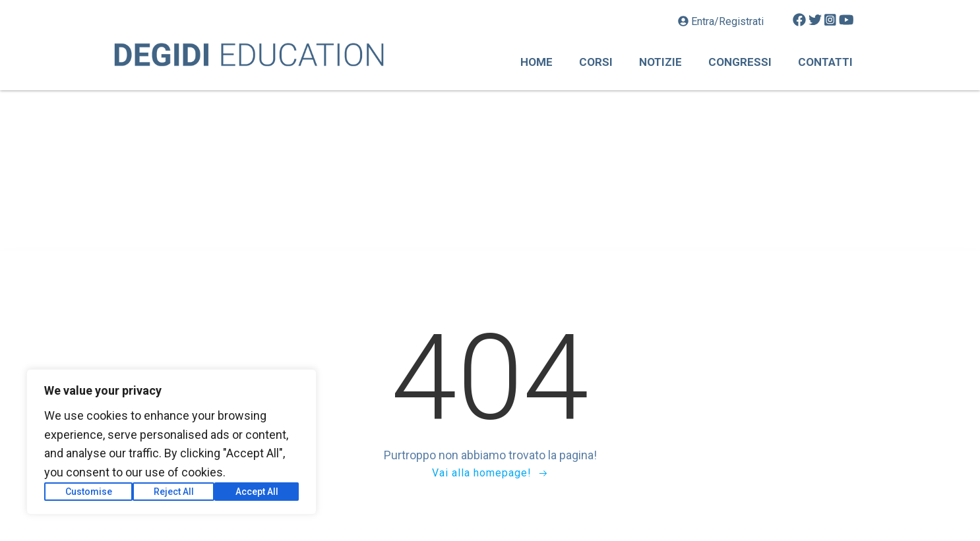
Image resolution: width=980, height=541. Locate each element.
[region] (171, 442)
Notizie (660, 62)
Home (536, 62)
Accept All (257, 492)
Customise (89, 492)
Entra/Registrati (722, 21)
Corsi (596, 62)
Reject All (174, 492)
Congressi (740, 62)
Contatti (825, 62)
